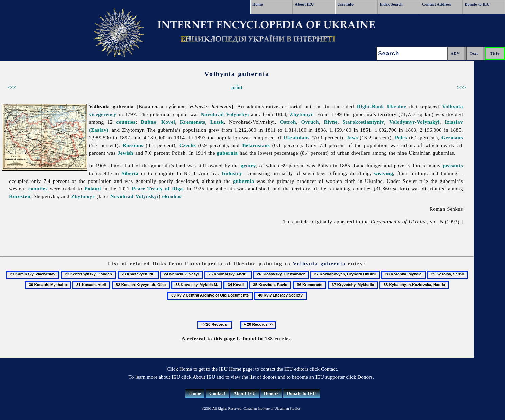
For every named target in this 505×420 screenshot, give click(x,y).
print (237, 87)
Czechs (187, 145)
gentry (248, 165)
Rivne (331, 122)
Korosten (20, 196)
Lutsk (217, 122)
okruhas (172, 196)
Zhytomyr (301, 114)
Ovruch (310, 122)
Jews (352, 138)
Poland (92, 188)
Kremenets (193, 122)
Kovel (168, 122)
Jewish (125, 153)
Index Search (391, 4)
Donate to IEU (477, 4)
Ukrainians (296, 138)
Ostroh (288, 122)
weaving (383, 173)
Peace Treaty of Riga (157, 188)
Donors (271, 393)
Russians (133, 145)
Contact (217, 393)
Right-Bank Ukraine (382, 106)
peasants (453, 165)
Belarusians (256, 145)
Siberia (130, 173)
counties (126, 122)
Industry (232, 173)
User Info (345, 4)
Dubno (148, 122)
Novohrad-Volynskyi (225, 114)
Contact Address (437, 4)
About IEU (304, 4)
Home (258, 4)
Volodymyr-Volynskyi (414, 122)
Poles (401, 138)
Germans (452, 138)
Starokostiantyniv (363, 122)
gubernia (227, 153)
